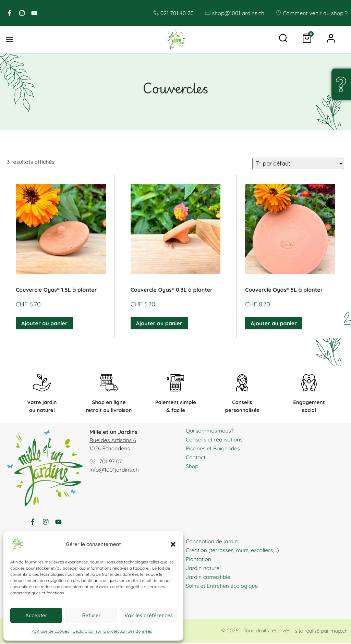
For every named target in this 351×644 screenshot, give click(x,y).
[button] (173, 544)
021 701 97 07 (106, 462)
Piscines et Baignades (213, 448)
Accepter (36, 615)
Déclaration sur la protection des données (112, 631)
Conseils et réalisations (215, 439)
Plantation (199, 560)
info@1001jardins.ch (114, 470)
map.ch (339, 632)
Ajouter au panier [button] (44, 324)
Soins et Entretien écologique (222, 587)
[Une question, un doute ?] (341, 84)
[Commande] (298, 164)
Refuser (92, 615)
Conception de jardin (212, 542)
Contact (196, 457)
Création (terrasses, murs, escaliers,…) (233, 551)
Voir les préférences (149, 615)
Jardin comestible (208, 578)
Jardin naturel (203, 569)
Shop (192, 466)
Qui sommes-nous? (210, 430)
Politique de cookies (50, 631)
